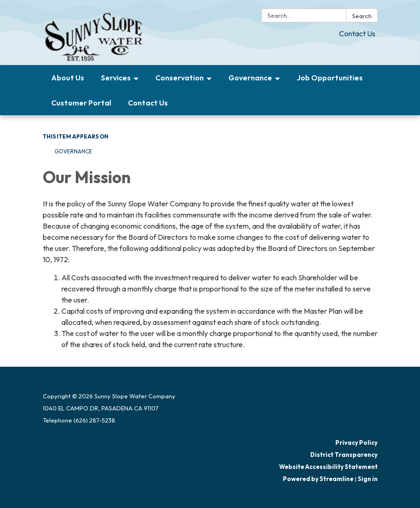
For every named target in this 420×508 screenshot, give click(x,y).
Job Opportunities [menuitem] (330, 78)
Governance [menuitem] (250, 78)
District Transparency (344, 455)
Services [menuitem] (116, 78)
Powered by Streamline (318, 479)
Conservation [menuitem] (180, 78)
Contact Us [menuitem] (148, 103)
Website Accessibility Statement (328, 467)
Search (362, 16)
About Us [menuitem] (68, 78)
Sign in (368, 479)
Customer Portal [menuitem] (81, 103)
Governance (73, 151)
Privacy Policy (357, 442)
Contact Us (357, 33)
